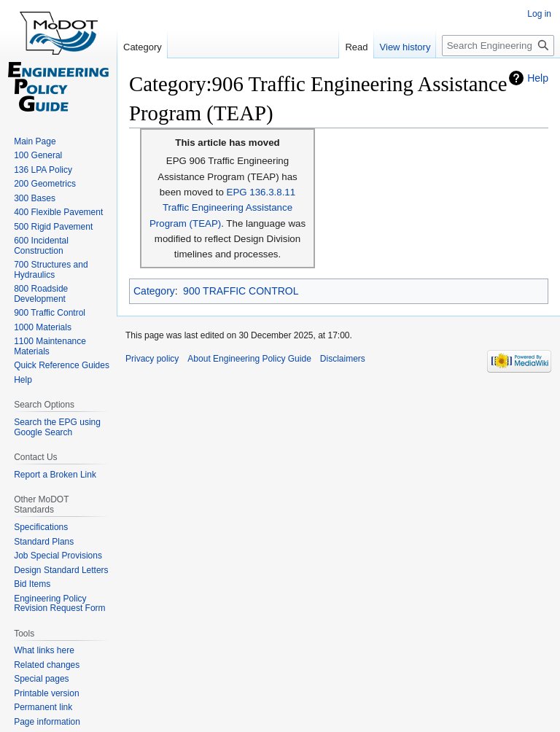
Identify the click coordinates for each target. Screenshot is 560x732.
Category (154, 291)
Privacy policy (152, 359)
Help (538, 78)
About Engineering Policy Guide (249, 359)
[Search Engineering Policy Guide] (498, 46)
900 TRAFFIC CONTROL (241, 291)
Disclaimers (343, 359)
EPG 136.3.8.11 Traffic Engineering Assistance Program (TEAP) (222, 208)
